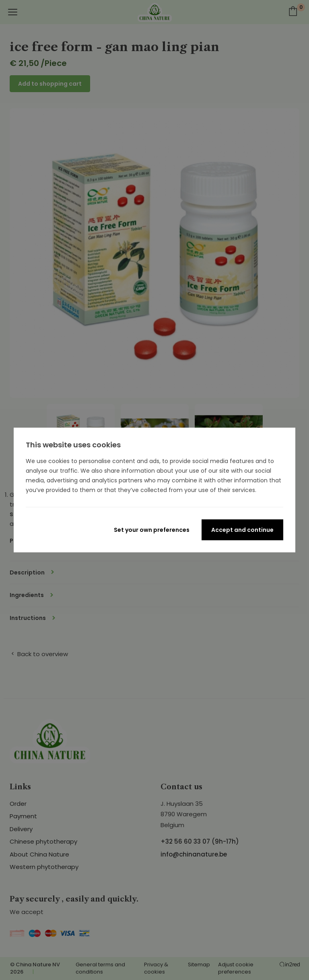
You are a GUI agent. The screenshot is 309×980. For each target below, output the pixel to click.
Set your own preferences (152, 530)
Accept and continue (242, 530)
